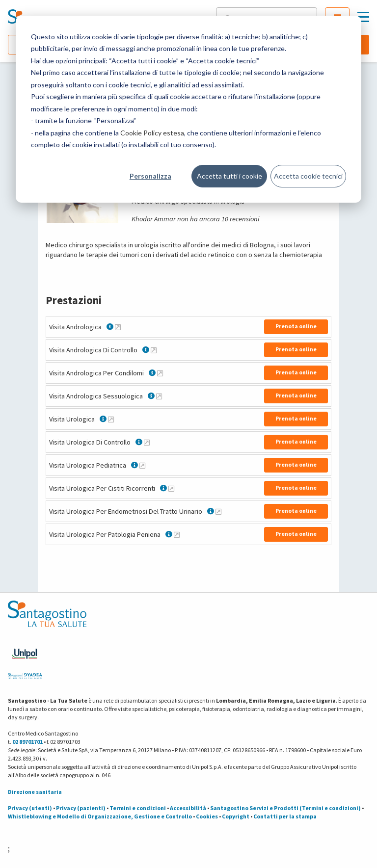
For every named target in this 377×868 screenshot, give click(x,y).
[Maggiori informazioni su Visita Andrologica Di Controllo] (154, 350)
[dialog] (188, 109)
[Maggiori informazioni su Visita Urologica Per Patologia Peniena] (177, 534)
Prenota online (296, 326)
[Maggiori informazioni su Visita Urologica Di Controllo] (147, 442)
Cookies (207, 816)
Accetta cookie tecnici (308, 176)
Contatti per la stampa (285, 816)
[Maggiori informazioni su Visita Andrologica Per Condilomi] (160, 373)
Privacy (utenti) (30, 808)
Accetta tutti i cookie (229, 176)
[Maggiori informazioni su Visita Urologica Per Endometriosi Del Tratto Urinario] (218, 511)
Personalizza (150, 176)
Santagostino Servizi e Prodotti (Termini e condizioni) (285, 808)
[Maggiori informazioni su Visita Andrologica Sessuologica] (159, 396)
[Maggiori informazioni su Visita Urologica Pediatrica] (142, 465)
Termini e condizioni (138, 808)
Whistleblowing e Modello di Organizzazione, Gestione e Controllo (100, 816)
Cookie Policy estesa (152, 133)
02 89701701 (27, 742)
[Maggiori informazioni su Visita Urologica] (111, 419)
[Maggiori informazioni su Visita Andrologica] (118, 327)
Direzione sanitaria (35, 792)
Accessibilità (188, 808)
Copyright (236, 816)
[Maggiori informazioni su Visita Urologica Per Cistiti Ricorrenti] (171, 488)
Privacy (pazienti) (81, 808)
